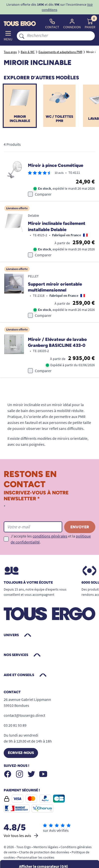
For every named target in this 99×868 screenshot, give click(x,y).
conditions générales (50, 536)
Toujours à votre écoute (28, 583)
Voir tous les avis (21, 836)
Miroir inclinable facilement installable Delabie (57, 226)
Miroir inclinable (20, 119)
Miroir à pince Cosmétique (56, 165)
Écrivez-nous (21, 753)
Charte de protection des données (44, 852)
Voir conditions (67, 7)
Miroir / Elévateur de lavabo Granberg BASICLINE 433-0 (57, 343)
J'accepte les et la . (51, 539)
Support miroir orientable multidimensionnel (55, 287)
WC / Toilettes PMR (59, 119)
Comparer (43, 194)
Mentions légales (46, 847)
